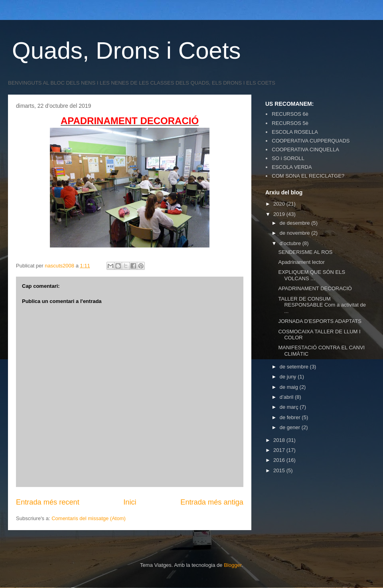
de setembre (295, 367)
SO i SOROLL (288, 158)
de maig (290, 387)
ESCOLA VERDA (292, 167)
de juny (289, 377)
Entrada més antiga (212, 502)
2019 (280, 214)
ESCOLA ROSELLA (295, 132)
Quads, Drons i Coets (126, 50)
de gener (291, 427)
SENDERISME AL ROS (305, 252)
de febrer (291, 417)
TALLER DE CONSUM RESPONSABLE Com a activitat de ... (322, 305)
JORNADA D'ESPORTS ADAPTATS (320, 321)
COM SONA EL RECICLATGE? (308, 176)
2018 (280, 440)
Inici (130, 502)
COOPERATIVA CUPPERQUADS (311, 141)
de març (290, 407)
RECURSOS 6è (290, 114)
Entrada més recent (48, 502)
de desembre (296, 223)
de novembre (296, 233)
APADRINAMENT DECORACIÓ (315, 288)
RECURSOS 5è (290, 123)
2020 (280, 204)
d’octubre (291, 243)
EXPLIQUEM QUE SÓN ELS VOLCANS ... (312, 275)
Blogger (233, 565)
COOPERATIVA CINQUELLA (305, 149)
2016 (280, 460)
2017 (280, 450)
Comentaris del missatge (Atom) (89, 518)
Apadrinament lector (301, 262)
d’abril (287, 397)
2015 (280, 470)
